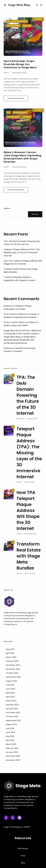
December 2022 (13, 756)
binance (8, 306)
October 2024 (12, 673)
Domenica (21, 419)
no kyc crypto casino (14, 322)
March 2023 (11, 744)
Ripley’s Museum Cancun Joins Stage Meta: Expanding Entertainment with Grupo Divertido (22, 157)
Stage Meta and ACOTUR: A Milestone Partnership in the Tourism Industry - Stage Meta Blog (22, 334)
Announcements (20, 21)
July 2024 (10, 685)
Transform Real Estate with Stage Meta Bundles (29, 556)
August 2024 (12, 681)
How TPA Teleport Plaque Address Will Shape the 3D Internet (28, 510)
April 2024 (10, 697)
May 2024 (10, 693)
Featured (27, 26)
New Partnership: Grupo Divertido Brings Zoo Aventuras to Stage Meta (20, 64)
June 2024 (11, 689)
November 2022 (13, 760)
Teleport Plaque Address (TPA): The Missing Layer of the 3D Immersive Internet (22, 253)
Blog (23, 863)
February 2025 (12, 661)
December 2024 (13, 665)
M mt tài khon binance (15, 314)
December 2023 (13, 713)
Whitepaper (23, 848)
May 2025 (10, 649)
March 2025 (11, 657)
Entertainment (13, 26)
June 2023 (11, 732)
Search (7, 208)
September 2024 (14, 677)
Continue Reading (16, 98)
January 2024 (12, 709)
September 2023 (13, 721)
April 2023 (10, 740)
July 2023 (10, 728)
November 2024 (13, 669)
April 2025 (10, 653)
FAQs (23, 856)
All (9, 21)
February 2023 (12, 748)
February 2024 (12, 705)
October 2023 (12, 716)
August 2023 (12, 724)
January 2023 (12, 752)
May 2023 (10, 736)
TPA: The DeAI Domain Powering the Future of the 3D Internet (28, 395)
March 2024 (11, 701)
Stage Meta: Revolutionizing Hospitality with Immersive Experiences (20, 340)
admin (6, 73)
